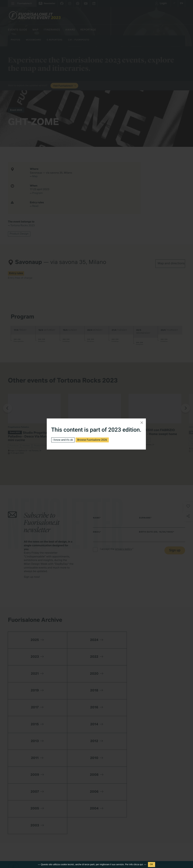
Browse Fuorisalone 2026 (92, 440)
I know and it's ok (63, 440)
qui (141, 864)
